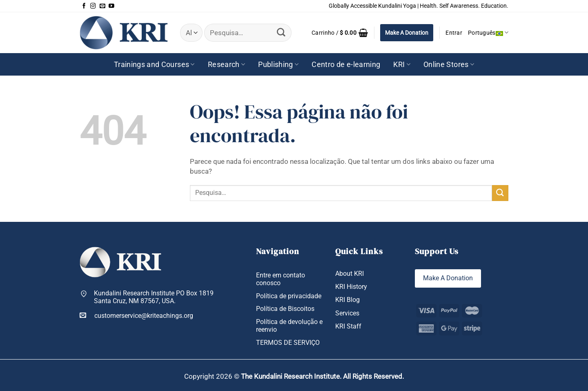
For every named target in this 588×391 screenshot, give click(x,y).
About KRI (350, 274)
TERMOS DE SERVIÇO (288, 343)
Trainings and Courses (154, 65)
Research (226, 65)
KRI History (351, 287)
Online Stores (449, 65)
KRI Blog (347, 300)
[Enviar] (281, 32)
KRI (402, 65)
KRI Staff (348, 326)
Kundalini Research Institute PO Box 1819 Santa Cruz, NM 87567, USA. (154, 297)
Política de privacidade (289, 296)
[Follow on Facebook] (84, 6)
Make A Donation (407, 33)
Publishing (278, 65)
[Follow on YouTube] (111, 6)
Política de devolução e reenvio (289, 326)
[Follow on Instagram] (93, 6)
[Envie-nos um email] (102, 6)
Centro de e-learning (346, 65)
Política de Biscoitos (285, 309)
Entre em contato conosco (281, 279)
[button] (340, 33)
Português (488, 32)
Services (347, 313)
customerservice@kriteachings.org (136, 315)
